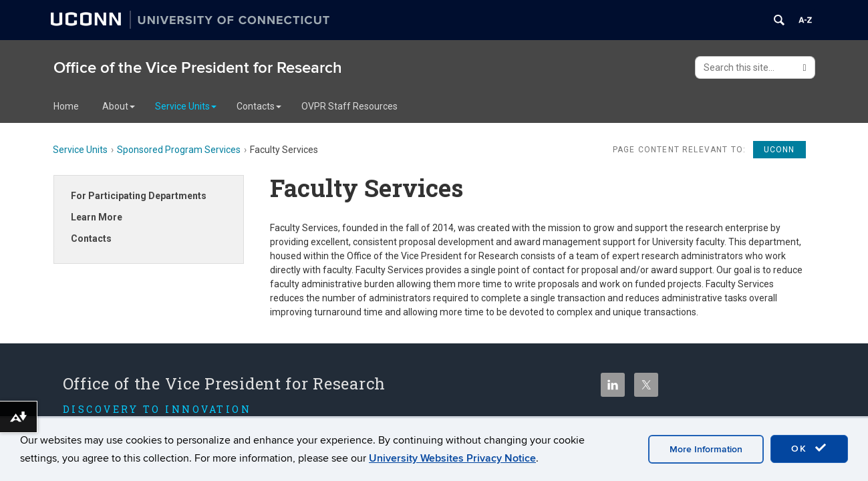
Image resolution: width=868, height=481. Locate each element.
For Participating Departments (139, 196)
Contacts (259, 106)
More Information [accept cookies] (706, 449)
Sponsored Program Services (179, 150)
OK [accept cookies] (809, 448)
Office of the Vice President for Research (198, 68)
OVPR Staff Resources (349, 106)
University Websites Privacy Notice (452, 458)
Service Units (186, 106)
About (119, 106)
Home (66, 106)
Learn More (97, 217)
